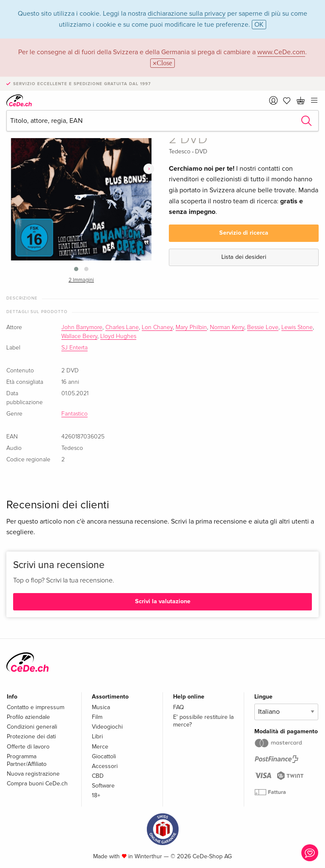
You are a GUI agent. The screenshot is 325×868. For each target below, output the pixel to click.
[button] (76, 269)
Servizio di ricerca (244, 233)
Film (97, 717)
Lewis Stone (297, 327)
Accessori (105, 766)
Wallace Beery (79, 336)
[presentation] (149, 169)
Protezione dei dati (31, 736)
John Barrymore (82, 327)
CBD (98, 776)
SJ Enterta (74, 348)
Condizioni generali (32, 727)
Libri (97, 736)
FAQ (179, 707)
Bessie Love (263, 327)
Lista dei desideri (244, 257)
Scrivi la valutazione (163, 601)
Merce (100, 747)
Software (103, 786)
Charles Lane (122, 327)
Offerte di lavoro (28, 747)
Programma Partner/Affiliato (27, 760)
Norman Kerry (227, 327)
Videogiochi (107, 727)
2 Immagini (81, 280)
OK (259, 25)
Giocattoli (104, 756)
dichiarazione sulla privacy (187, 14)
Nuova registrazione (33, 774)
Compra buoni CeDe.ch (37, 783)
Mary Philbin (191, 327)
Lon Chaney (157, 327)
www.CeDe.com (281, 52)
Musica (101, 707)
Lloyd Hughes (118, 336)
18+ (96, 795)
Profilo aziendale (28, 717)
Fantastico (74, 414)
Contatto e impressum (36, 707)
